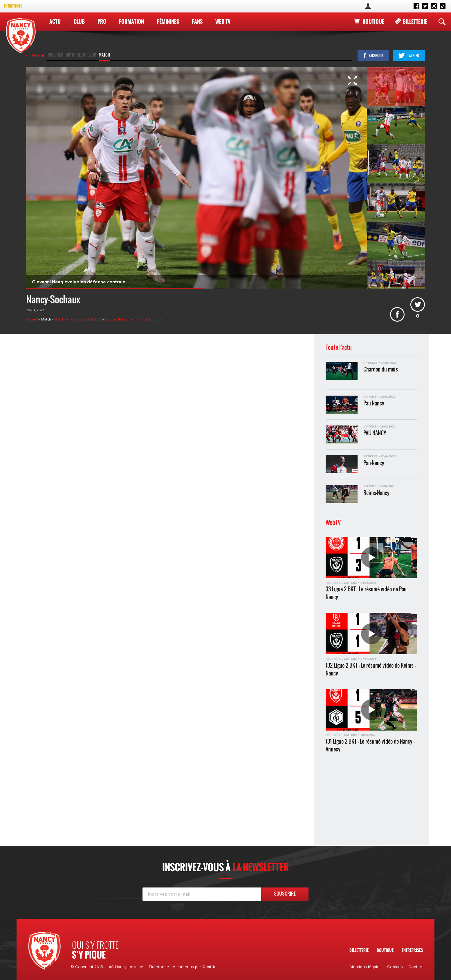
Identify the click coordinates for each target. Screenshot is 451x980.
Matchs (61, 320)
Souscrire (285, 894)
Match (104, 55)
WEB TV (223, 21)
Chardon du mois (381, 369)
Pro (102, 21)
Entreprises (13, 6)
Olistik (209, 967)
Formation (131, 21)
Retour (38, 55)
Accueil (33, 320)
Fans (197, 21)
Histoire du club (81, 55)
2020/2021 (94, 320)
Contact (416, 967)
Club (79, 21)
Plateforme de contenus (171, 967)
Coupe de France (120, 320)
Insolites (55, 55)
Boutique (373, 21)
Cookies (395, 967)
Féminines (168, 21)
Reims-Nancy (376, 493)
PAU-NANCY (375, 433)
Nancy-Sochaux (149, 320)
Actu (55, 21)
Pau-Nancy (374, 403)
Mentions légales (366, 967)
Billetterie (415, 21)
